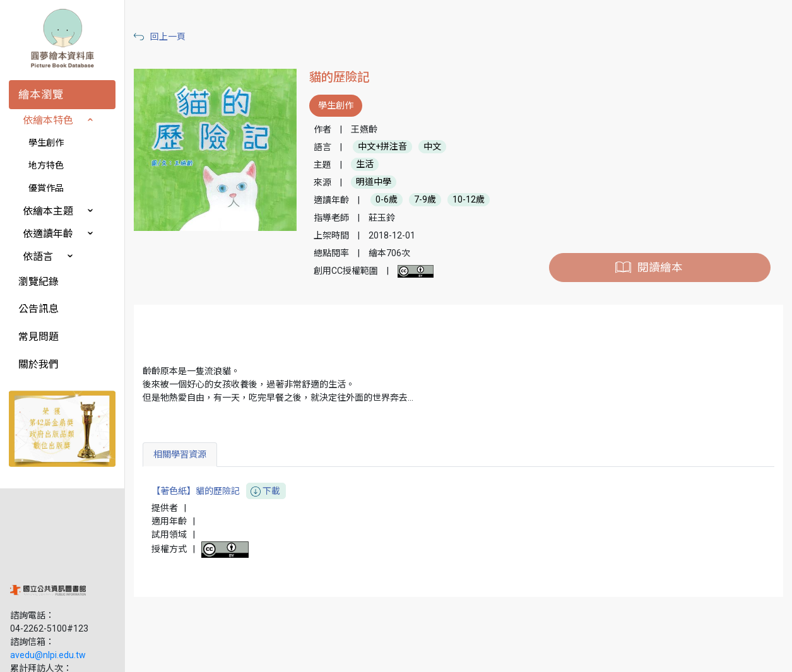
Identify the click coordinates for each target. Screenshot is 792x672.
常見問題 (38, 337)
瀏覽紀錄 (38, 282)
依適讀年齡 (48, 234)
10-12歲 (469, 200)
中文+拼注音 (383, 147)
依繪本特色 (48, 120)
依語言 (38, 256)
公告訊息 (38, 309)
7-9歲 (426, 200)
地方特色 (46, 165)
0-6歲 (387, 200)
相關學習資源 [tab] (181, 454)
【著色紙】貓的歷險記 (220, 491)
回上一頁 (169, 37)
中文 (433, 147)
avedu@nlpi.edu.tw (48, 574)
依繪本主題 (48, 211)
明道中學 (374, 182)
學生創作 (46, 143)
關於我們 (38, 364)
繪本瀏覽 (41, 95)
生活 (365, 165)
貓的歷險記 (340, 77)
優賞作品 (46, 188)
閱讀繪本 (660, 268)
